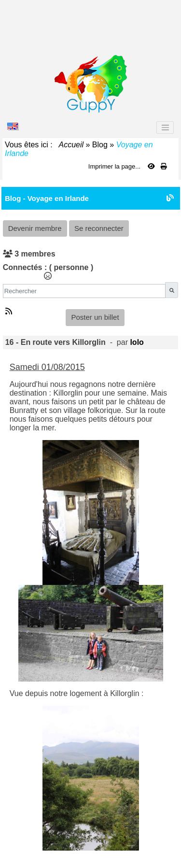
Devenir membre (35, 228)
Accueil (71, 145)
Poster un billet (95, 317)
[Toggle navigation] (165, 128)
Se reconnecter (99, 228)
